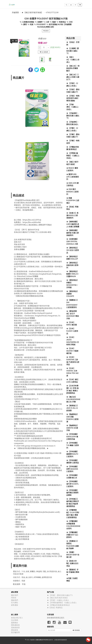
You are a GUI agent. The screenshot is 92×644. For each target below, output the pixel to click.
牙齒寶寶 (15, 13)
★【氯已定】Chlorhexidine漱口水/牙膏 (73, 399)
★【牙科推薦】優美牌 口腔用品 (73, 462)
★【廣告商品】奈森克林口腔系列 (72, 265)
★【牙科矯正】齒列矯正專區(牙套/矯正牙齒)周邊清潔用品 (73, 503)
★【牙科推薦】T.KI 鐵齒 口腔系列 (73, 445)
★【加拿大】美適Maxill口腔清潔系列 (72, 215)
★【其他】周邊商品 (72, 208)
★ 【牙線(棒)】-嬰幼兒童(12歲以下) (73, 116)
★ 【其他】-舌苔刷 (73, 43)
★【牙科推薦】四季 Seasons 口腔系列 (72, 469)
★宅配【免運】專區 (72, 580)
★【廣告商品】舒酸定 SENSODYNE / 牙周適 (72, 284)
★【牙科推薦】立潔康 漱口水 (72, 476)
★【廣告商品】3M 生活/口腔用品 (73, 250)
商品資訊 (46, 31)
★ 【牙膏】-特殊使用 (73, 142)
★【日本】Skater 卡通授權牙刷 (72, 351)
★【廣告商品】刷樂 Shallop (72, 258)
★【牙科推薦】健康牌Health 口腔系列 (72, 454)
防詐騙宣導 (15, 632)
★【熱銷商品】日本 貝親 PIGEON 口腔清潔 (72, 418)
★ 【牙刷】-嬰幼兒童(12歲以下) (73, 91)
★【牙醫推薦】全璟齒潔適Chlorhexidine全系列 (73, 525)
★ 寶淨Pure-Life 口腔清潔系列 (73, 177)
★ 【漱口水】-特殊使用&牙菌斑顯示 (73, 68)
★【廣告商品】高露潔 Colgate (72, 294)
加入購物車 (44, 52)
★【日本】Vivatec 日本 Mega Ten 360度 (72, 372)
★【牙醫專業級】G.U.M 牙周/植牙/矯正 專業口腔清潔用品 (73, 514)
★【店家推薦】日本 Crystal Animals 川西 (72, 241)
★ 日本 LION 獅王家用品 (72, 184)
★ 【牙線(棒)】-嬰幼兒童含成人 (73, 123)
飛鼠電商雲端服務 (60, 640)
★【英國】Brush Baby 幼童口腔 (73, 555)
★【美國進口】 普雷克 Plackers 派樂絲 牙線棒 (73, 545)
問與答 (14, 598)
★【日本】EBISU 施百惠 (72, 324)
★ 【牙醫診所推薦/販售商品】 (73, 148)
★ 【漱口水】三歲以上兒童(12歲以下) (73, 77)
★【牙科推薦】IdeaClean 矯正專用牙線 (72, 437)
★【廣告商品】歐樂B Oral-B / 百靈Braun (73, 274)
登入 (21, 618)
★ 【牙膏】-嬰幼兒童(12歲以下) (73, 136)
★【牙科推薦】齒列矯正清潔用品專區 (72, 493)
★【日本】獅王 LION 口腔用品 (72, 381)
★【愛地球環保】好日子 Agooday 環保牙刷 (73, 315)
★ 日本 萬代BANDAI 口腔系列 (72, 192)
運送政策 (15, 630)
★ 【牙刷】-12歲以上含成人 (72, 84)
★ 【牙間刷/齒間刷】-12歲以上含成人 (73, 156)
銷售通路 (15, 605)
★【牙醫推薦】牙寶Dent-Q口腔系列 (72, 535)
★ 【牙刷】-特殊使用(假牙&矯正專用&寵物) (73, 98)
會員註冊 (15, 618)
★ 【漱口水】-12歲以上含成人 (73, 59)
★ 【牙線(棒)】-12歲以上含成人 (72, 107)
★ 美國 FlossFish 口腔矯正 (73, 200)
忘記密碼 (15, 620)
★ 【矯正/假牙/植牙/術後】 (32, 13)
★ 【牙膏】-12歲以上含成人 (72, 129)
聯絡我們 (15, 600)
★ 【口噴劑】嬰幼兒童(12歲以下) (73, 51)
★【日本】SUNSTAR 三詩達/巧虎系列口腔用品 (73, 361)
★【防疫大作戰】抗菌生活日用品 (72, 563)
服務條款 (15, 623)
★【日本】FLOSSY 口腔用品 (72, 331)
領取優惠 (76, 630)
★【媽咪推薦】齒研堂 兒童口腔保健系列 (73, 233)
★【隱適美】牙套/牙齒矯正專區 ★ (73, 572)
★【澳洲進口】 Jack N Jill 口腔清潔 (72, 408)
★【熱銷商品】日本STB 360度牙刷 (72, 428)
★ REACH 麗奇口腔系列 (72, 169)
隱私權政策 (15, 625)
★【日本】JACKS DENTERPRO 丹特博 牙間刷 (73, 341)
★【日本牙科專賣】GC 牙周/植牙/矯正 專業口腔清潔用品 (72, 389)
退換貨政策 (15, 628)
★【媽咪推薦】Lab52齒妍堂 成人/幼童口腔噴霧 (73, 224)
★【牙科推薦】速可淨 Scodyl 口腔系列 (72, 484)
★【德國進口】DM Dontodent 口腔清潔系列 (72, 304)
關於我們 (15, 595)
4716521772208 (52, 13)
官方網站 (15, 603)
